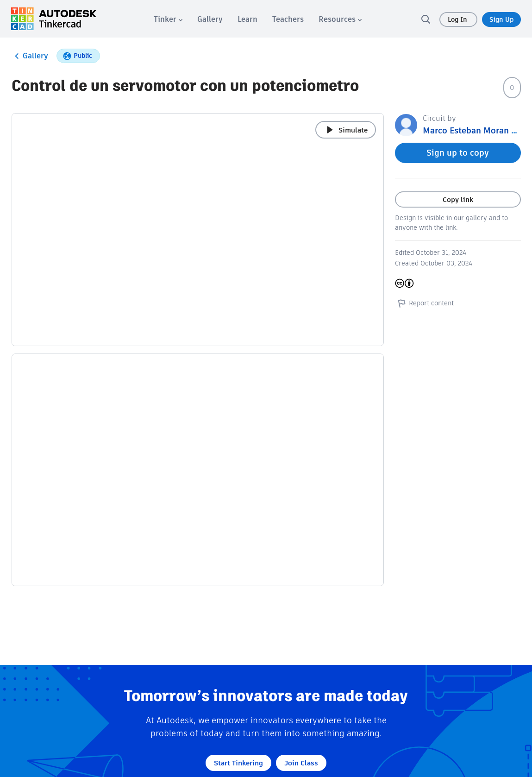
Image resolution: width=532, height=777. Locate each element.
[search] (426, 19)
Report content (424, 303)
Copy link (458, 199)
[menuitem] (168, 19)
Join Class (301, 763)
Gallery (30, 56)
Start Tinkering (238, 763)
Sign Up (501, 19)
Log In (458, 19)
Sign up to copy (458, 153)
